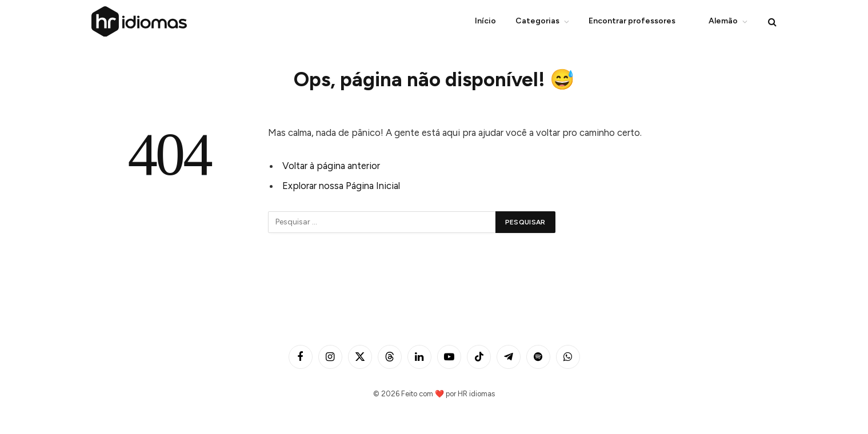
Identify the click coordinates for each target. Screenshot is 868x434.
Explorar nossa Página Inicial (341, 186)
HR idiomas (476, 394)
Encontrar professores (632, 21)
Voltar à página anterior (331, 166)
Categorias (537, 21)
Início (485, 21)
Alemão (716, 22)
